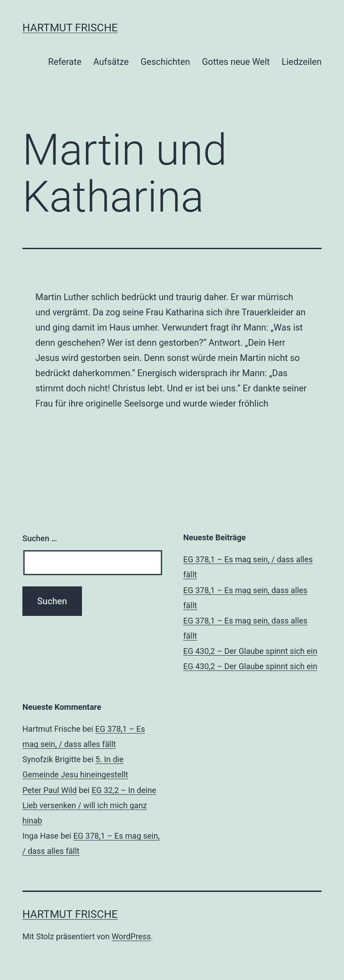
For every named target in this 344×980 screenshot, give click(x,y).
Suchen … (40, 538)
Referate (65, 62)
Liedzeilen (302, 62)
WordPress (131, 936)
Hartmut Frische (70, 28)
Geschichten (166, 62)
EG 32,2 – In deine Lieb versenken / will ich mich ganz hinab (89, 805)
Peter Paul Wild (49, 790)
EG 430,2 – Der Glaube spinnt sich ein (250, 651)
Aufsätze (111, 62)
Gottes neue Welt (236, 62)
